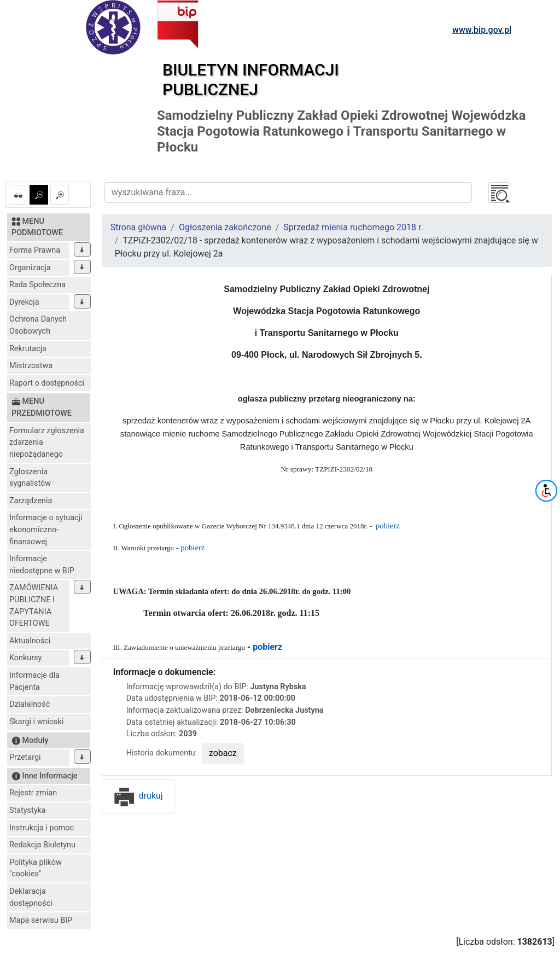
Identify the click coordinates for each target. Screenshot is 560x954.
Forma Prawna (35, 250)
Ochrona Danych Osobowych (38, 325)
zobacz (223, 753)
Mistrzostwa (31, 366)
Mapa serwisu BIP (41, 920)
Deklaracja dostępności (31, 897)
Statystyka (28, 810)
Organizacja (30, 268)
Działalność (30, 704)
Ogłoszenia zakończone (225, 227)
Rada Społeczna (37, 285)
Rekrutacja (28, 349)
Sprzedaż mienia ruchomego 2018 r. (353, 227)
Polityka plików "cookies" (36, 868)
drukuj (138, 796)
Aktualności (30, 641)
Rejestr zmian (33, 793)
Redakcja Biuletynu (42, 845)
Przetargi (25, 757)
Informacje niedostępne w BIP (42, 565)
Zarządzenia (31, 501)
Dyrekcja (24, 302)
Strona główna (139, 227)
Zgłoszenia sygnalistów (30, 478)
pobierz (388, 526)
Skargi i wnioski (36, 722)
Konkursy (25, 658)
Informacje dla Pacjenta (34, 681)
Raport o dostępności (47, 383)
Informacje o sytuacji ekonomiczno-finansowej (46, 530)
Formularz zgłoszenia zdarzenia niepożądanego (47, 443)
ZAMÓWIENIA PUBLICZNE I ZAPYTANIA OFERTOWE (34, 606)
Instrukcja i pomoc (42, 828)
